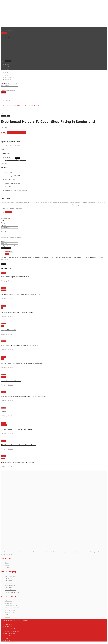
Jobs (6, 616)
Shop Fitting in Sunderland (19, 190)
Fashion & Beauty (10, 586)
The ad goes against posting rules (85, 258)
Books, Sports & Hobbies (13, 593)
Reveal (18, 158)
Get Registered (9, 31)
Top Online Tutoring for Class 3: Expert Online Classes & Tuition (21, 296)
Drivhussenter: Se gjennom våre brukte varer (15, 278)
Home (7, 64)
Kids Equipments (10, 577)
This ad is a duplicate (41, 258)
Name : (3, 216)
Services (7, 101)
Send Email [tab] (8, 212)
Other (101, 258)
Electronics (8, 604)
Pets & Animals (9, 582)
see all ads (4, 149)
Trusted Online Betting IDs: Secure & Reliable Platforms (18, 431)
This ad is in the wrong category (61, 258)
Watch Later (9, 252)
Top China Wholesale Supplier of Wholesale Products (18, 313)
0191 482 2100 (10, 158)
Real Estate (8, 589)
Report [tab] (7, 255)
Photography (9, 584)
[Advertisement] (54, 14)
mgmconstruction (6, 142)
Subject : (4, 225)
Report (3, 265)
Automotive (8, 602)
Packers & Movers (10, 591)
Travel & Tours (9, 613)
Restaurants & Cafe (11, 607)
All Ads (7, 67)
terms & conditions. (16, 246)
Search (4, 92)
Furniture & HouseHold (12, 609)
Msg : (2, 230)
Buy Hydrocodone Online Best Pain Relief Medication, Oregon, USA (22, 364)
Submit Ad (4, 33)
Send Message (6, 249)
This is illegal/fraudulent (11, 258)
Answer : (3, 242)
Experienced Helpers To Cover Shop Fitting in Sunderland (48, 122)
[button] (4, 116)
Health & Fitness (10, 611)
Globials (3, 413)
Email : (3, 221)
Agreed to (13, 246)
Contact (7, 69)
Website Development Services (11, 382)
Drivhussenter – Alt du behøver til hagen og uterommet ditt (20, 347)
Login (3, 31)
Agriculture (8, 580)
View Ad (3, 274)
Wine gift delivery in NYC (8, 331)
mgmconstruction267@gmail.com (15, 160)
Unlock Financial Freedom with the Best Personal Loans (18, 446)
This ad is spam (26, 258)
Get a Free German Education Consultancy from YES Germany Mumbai (23, 397)
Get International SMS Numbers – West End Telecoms (18, 464)
